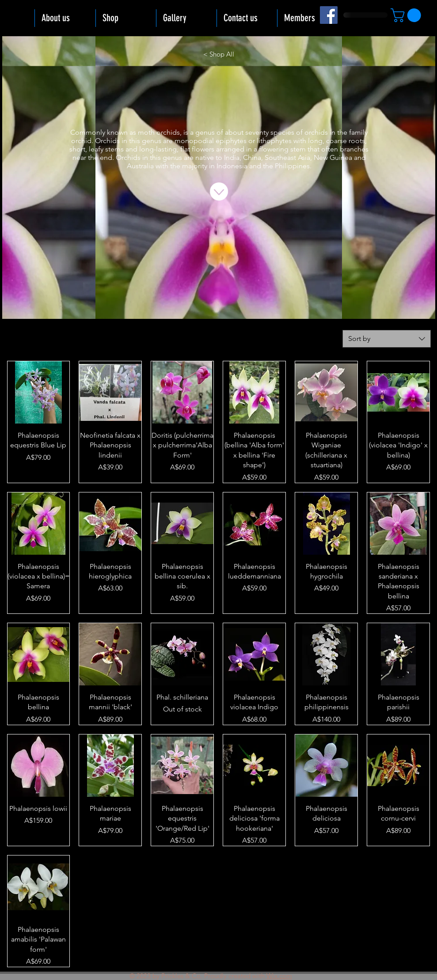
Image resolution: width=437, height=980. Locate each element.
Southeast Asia (287, 157)
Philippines (292, 166)
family (358, 132)
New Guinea (333, 157)
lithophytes (274, 141)
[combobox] (387, 339)
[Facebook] (329, 15)
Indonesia (232, 166)
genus (205, 132)
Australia (140, 166)
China (252, 157)
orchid (81, 141)
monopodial (194, 141)
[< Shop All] (219, 54)
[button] (407, 15)
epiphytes (231, 141)
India (232, 157)
